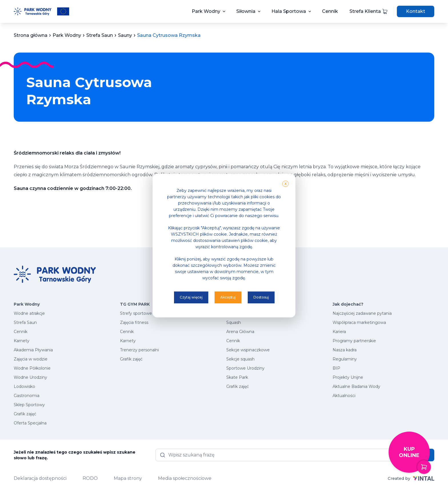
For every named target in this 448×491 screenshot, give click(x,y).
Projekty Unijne (348, 377)
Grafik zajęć (25, 414)
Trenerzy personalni (139, 350)
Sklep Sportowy (29, 405)
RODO (90, 478)
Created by (411, 478)
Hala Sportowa (289, 11)
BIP (336, 368)
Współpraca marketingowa (359, 322)
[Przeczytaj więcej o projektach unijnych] (63, 11)
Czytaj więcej (191, 297)
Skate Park (237, 377)
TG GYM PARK (135, 304)
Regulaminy (345, 359)
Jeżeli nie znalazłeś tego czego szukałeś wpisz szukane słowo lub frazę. (75, 455)
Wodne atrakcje (29, 313)
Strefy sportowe (136, 313)
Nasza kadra (345, 350)
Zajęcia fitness (134, 322)
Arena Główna (240, 332)
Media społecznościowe (185, 478)
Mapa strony (128, 478)
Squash (234, 322)
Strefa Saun (25, 322)
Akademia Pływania (33, 350)
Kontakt (416, 11)
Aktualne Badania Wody (356, 386)
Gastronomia (27, 396)
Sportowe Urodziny (245, 368)
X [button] (285, 184)
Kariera (339, 332)
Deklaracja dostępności (40, 478)
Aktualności (344, 396)
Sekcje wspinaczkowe (248, 350)
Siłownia (246, 11)
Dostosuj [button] (261, 297)
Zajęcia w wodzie (31, 359)
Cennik (330, 11)
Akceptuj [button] (228, 297)
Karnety (22, 341)
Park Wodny (206, 11)
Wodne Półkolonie (32, 368)
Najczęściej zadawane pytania (362, 313)
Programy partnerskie (354, 341)
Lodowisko (24, 386)
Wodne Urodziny (30, 377)
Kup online (414, 459)
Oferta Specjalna (30, 423)
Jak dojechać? (348, 304)
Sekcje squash (240, 359)
